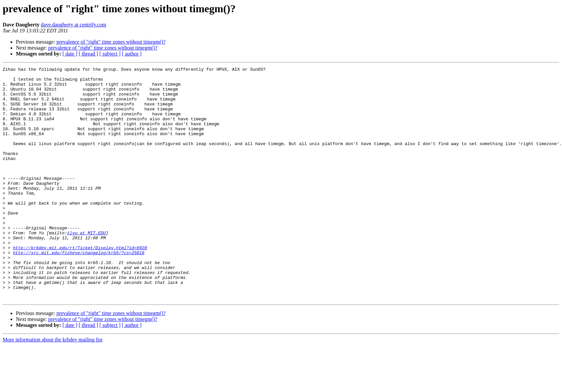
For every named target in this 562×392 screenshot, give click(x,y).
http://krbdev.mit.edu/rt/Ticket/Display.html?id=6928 (80, 284)
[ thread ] (88, 54)
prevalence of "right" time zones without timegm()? (111, 42)
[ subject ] (110, 54)
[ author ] (132, 54)
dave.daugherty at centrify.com (74, 25)
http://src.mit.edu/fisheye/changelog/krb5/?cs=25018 (79, 290)
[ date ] (70, 54)
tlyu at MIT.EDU (86, 266)
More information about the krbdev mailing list (53, 386)
